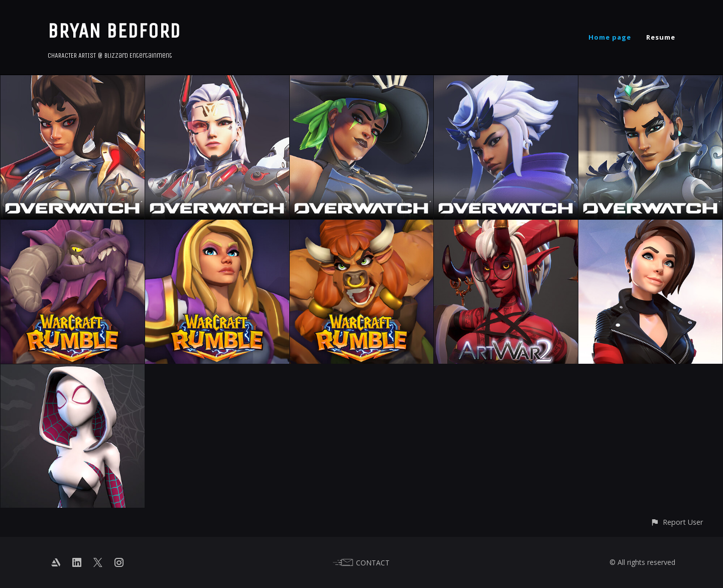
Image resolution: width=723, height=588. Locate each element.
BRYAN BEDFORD (114, 31)
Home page (610, 37)
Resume (661, 37)
